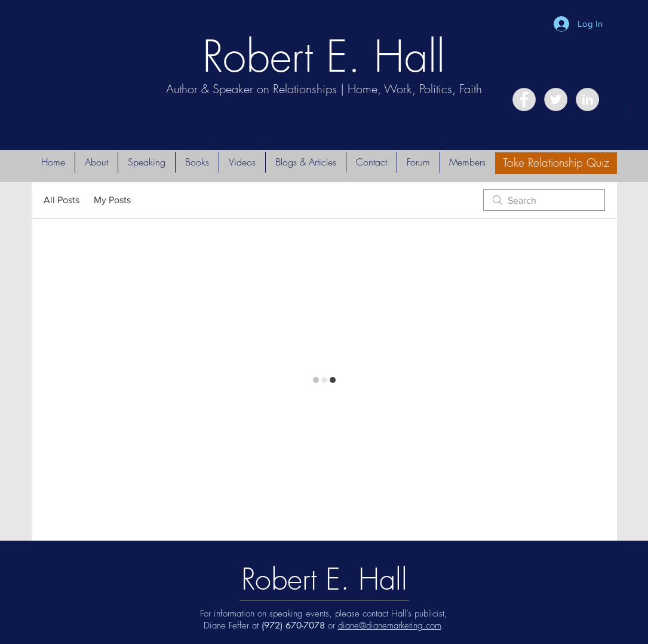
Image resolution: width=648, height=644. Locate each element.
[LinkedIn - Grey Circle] (587, 99)
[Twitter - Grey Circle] (556, 99)
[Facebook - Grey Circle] (524, 99)
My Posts (112, 200)
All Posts (62, 200)
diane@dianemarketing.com (390, 625)
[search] (544, 200)
